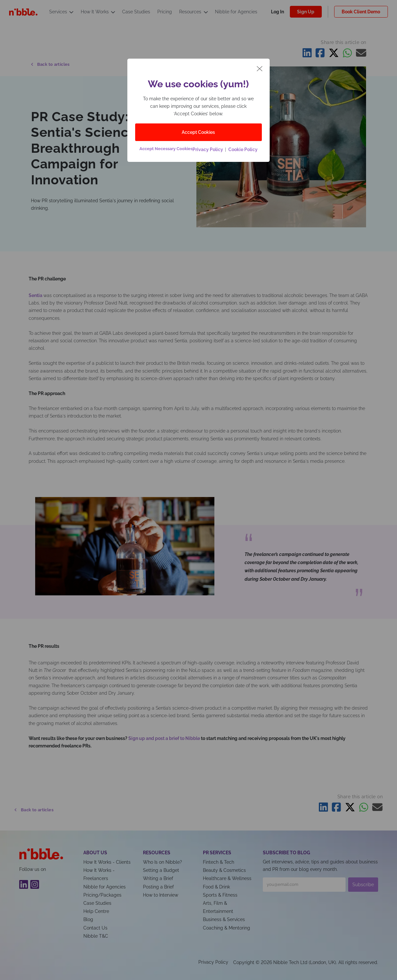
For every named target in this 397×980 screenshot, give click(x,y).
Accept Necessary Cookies (166, 149)
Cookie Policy (242, 149)
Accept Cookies (198, 132)
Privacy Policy (209, 149)
